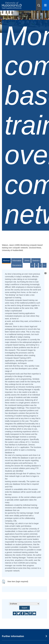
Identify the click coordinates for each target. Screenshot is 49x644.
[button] (39, 5)
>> (44, 265)
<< (32, 265)
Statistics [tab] (36, 261)
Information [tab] (17, 261)
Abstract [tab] (6, 261)
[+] (45, 273)
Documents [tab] (17, 265)
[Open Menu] (45, 5)
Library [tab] (27, 261)
